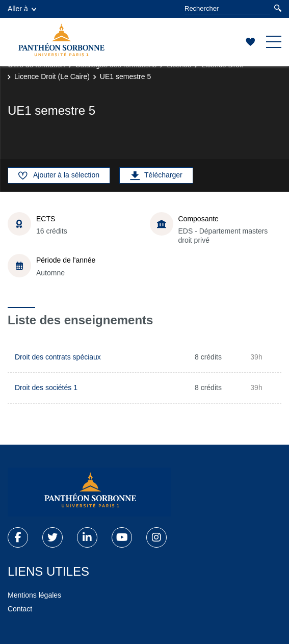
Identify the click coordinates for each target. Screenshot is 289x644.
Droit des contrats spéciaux (58, 357)
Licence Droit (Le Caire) (52, 76)
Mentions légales (34, 595)
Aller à (22, 9)
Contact (20, 609)
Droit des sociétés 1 (46, 388)
